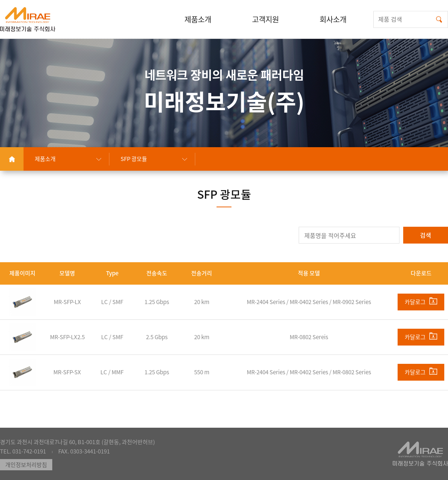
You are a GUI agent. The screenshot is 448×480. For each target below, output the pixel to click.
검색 (426, 235)
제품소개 (45, 159)
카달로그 (421, 302)
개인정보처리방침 (26, 465)
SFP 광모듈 (134, 159)
